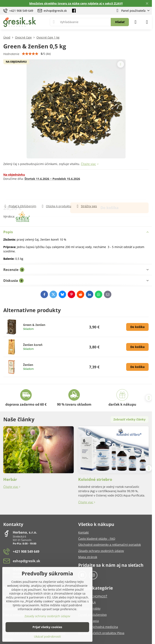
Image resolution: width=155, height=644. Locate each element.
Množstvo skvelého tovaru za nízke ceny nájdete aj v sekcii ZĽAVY (76, 3)
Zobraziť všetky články (129, 419)
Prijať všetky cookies (47, 627)
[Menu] (147, 22)
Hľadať (120, 22)
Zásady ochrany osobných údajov (47, 616)
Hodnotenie (11, 54)
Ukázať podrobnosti (47, 636)
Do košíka (110, 192)
